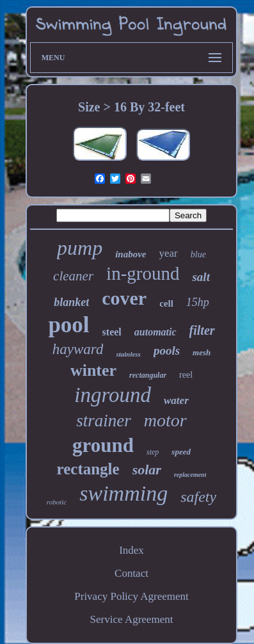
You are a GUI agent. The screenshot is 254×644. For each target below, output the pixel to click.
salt (201, 277)
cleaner (73, 276)
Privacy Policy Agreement (131, 596)
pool (68, 325)
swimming (123, 493)
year (169, 253)
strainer (104, 421)
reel (186, 375)
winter (93, 370)
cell (166, 303)
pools (167, 350)
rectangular (148, 375)
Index (131, 550)
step (153, 452)
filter (202, 330)
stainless (128, 354)
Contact (131, 573)
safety (198, 497)
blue (198, 254)
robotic (57, 502)
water (176, 400)
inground (113, 395)
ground (103, 445)
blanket (71, 302)
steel (112, 332)
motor (165, 420)
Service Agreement (132, 619)
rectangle (88, 469)
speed (181, 452)
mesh (202, 352)
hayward (78, 349)
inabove (131, 254)
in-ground (143, 273)
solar (147, 470)
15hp (198, 302)
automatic (155, 332)
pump (80, 248)
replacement (190, 475)
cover (124, 298)
